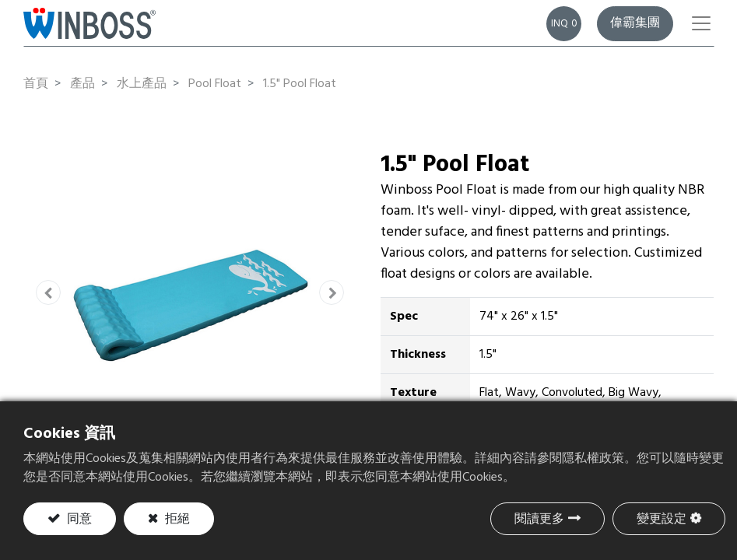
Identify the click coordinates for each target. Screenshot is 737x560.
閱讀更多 (539, 520)
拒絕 (176, 520)
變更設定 (662, 520)
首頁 (36, 84)
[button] (48, 292)
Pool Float (215, 84)
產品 (82, 84)
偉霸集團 (635, 23)
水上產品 (142, 84)
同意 (78, 520)
